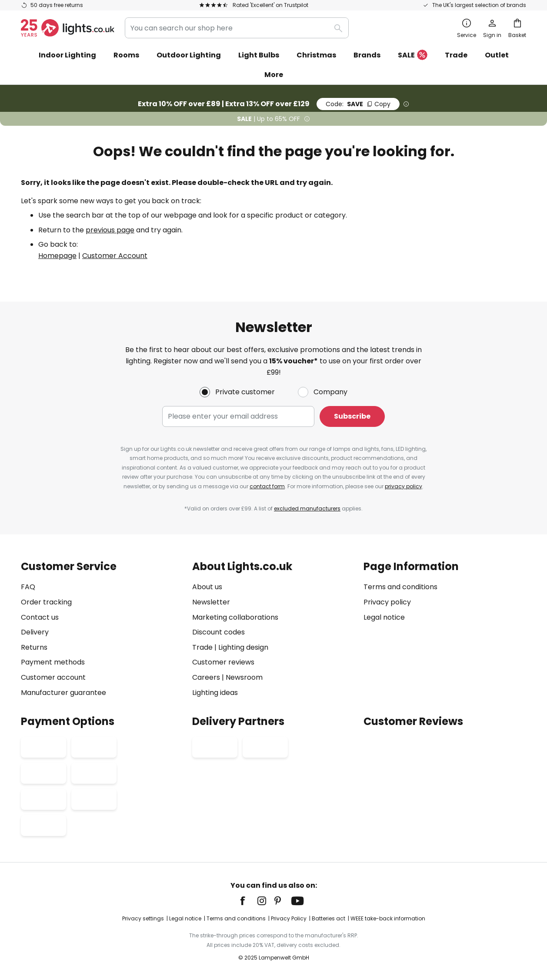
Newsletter (211, 602)
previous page (110, 230)
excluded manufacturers (307, 508)
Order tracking (46, 602)
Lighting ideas (215, 693)
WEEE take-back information (388, 918)
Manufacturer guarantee (63, 693)
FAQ (28, 587)
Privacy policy (387, 602)
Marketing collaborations (235, 617)
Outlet (497, 55)
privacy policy (404, 486)
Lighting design (243, 647)
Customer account (53, 677)
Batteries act (329, 918)
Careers (206, 677)
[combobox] (237, 28)
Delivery (35, 632)
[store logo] (68, 28)
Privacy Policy (289, 918)
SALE (413, 55)
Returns (34, 647)
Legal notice (384, 617)
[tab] (102, 629)
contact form (267, 486)
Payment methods (53, 662)
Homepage (57, 256)
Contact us (40, 617)
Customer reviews (223, 662)
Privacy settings (143, 918)
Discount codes (218, 632)
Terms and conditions (400, 587)
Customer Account (115, 256)
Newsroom (244, 677)
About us (207, 587)
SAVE (358, 104)
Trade (456, 55)
